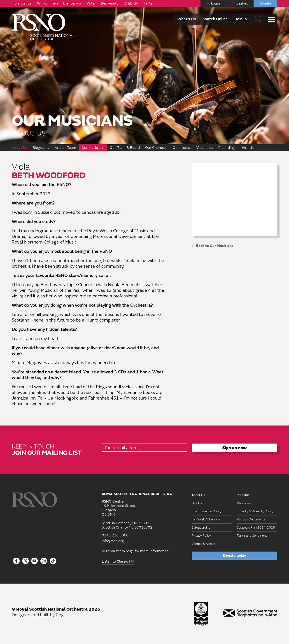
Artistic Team (65, 148)
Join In (241, 19)
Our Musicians (93, 148)
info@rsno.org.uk (115, 541)
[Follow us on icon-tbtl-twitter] (26, 562)
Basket (242, 3)
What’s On (187, 19)
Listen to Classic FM (118, 561)
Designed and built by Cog (38, 615)
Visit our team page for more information (135, 551)
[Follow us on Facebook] (16, 561)
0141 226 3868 (115, 535)
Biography (41, 148)
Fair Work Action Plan (207, 519)
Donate (265, 3)
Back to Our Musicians (215, 246)
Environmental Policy (206, 511)
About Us (20, 148)
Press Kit (243, 495)
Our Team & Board (125, 148)
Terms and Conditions (252, 536)
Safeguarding (201, 528)
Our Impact (182, 148)
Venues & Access (204, 544)
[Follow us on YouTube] (35, 561)
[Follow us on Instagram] (44, 561)
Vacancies (205, 148)
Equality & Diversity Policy (255, 511)
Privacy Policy (201, 536)
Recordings (227, 148)
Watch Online (216, 19)
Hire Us (248, 148)
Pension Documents (251, 519)
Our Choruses (156, 148)
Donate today (235, 556)
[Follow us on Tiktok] (53, 561)
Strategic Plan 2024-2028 (256, 528)
